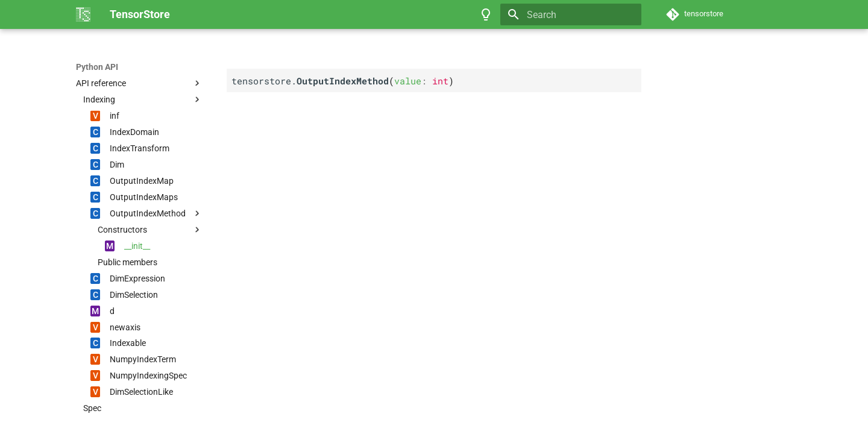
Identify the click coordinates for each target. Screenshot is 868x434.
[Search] (571, 14)
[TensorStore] (83, 14)
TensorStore (100, 67)
